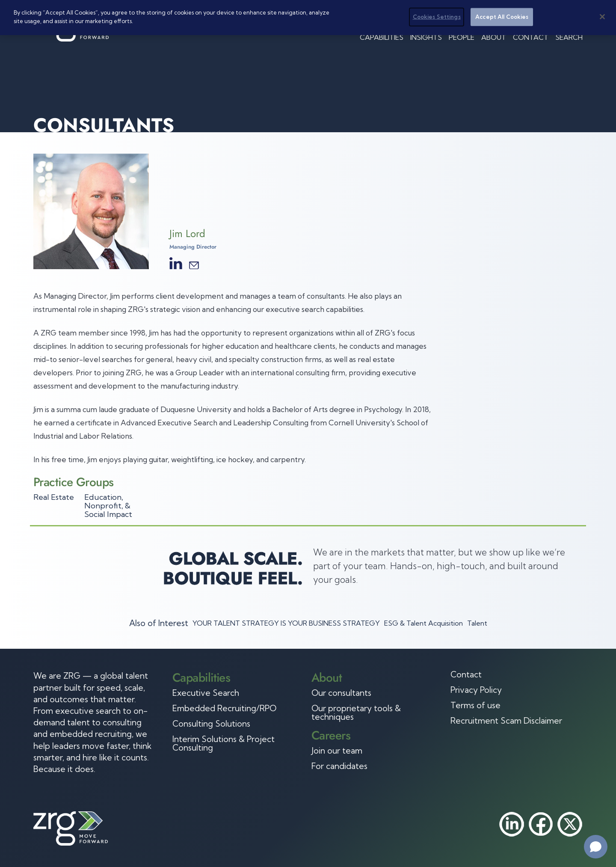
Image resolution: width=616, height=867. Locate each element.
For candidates (339, 766)
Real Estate (54, 497)
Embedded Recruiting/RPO (224, 708)
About (494, 37)
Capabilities (382, 37)
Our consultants (341, 693)
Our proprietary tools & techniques (356, 713)
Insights (426, 37)
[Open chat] (596, 847)
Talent (477, 623)
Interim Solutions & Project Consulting (224, 743)
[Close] (602, 17)
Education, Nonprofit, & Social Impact (108, 506)
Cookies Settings (437, 17)
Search (569, 37)
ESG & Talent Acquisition (423, 623)
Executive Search (206, 693)
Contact (531, 37)
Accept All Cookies (502, 17)
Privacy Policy (476, 690)
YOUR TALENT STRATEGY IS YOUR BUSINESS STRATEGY (286, 623)
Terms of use (475, 705)
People (462, 37)
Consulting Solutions (211, 724)
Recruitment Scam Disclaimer (506, 721)
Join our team (337, 751)
